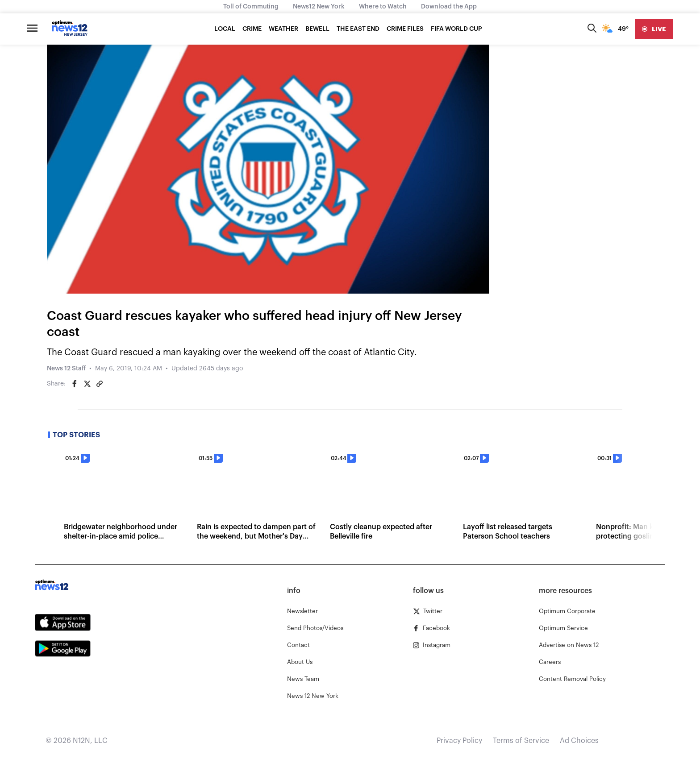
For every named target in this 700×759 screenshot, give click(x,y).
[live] (654, 29)
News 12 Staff (66, 369)
